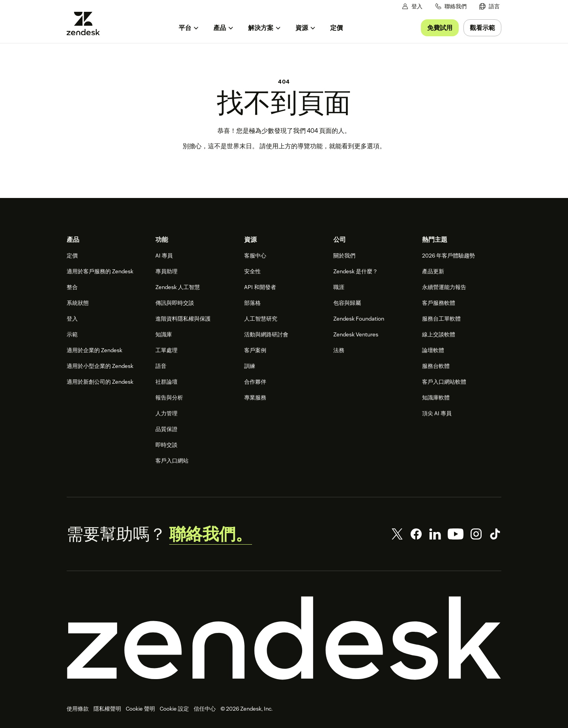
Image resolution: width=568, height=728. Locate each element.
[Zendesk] (284, 638)
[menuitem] (490, 7)
